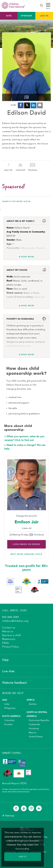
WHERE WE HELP (13, 693)
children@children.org (15, 621)
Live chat (8, 671)
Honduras (33, 729)
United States (35, 737)
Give (9, 16)
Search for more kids (15, 201)
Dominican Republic (38, 720)
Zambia (31, 704)
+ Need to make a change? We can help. (25, 447)
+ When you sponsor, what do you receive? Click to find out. (24, 438)
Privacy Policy (10, 647)
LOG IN (44, 16)
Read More (28, 257)
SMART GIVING (12, 753)
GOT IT (23, 857)
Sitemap (10, 816)
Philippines (9, 708)
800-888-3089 (10, 617)
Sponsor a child (11, 635)
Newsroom (9, 639)
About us (8, 631)
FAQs (6, 643)
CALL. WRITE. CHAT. (15, 611)
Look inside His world (26, 544)
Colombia (8, 720)
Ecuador (7, 725)
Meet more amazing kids (26, 554)
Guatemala (33, 725)
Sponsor (27, 16)
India (6, 704)
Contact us (9, 628)
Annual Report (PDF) (14, 783)
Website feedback (15, 683)
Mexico (32, 733)
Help (5, 660)
